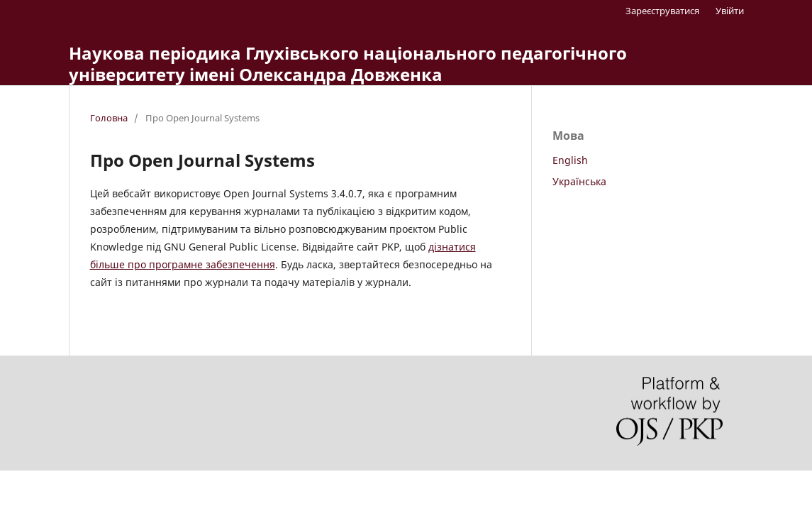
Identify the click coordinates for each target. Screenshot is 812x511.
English (570, 160)
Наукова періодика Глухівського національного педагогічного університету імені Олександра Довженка (348, 64)
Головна (109, 118)
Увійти (730, 11)
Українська (579, 181)
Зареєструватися (662, 11)
